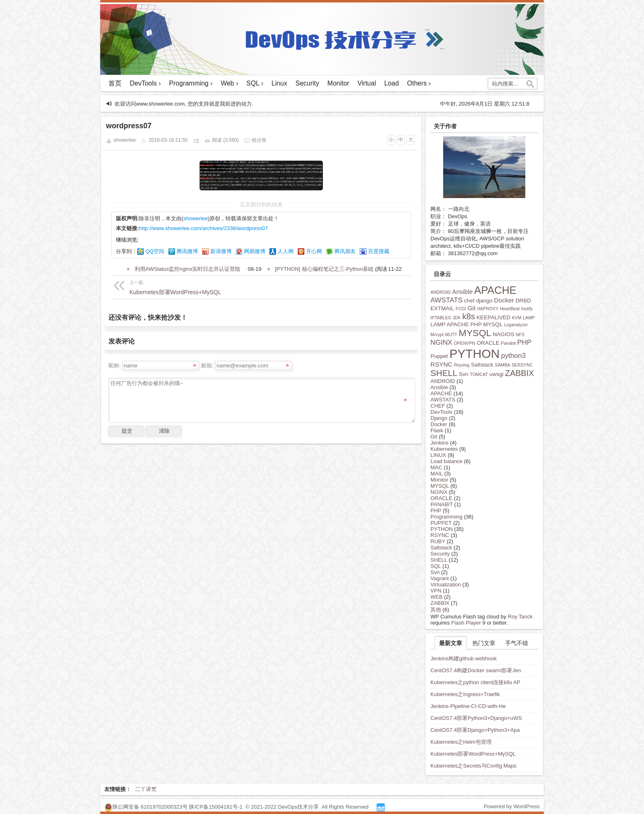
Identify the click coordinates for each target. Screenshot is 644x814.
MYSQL (475, 333)
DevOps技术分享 (299, 807)
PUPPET (441, 523)
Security (307, 83)
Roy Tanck (520, 617)
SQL (436, 566)
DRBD (523, 301)
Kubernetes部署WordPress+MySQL (180, 286)
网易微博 (255, 251)
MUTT (451, 334)
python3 (513, 356)
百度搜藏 (379, 251)
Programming (446, 517)
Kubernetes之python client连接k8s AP (475, 682)
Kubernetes (444, 449)
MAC (436, 467)
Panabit (508, 343)
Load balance (446, 461)
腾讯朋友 (345, 251)
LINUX (438, 455)
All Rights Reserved (345, 807)
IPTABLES (441, 318)
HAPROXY (488, 309)
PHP (524, 342)
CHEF (438, 406)
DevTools (441, 412)
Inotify (527, 309)
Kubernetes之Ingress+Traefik (465, 694)
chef (469, 301)
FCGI (461, 309)
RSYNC (442, 364)
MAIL (437, 474)
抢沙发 (259, 140)
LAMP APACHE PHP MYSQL (467, 324)
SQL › (255, 83)
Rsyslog (462, 365)
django (484, 301)
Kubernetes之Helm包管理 (461, 742)
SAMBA (503, 365)
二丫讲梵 (146, 789)
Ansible (462, 292)
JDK (457, 318)
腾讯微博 (187, 251)
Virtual (367, 83)
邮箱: (207, 365)
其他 (436, 610)
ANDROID (440, 292)
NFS (520, 334)
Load (391, 83)
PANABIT (442, 504)
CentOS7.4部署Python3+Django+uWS (476, 718)
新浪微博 (221, 251)
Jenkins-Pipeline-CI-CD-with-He (468, 706)
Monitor (338, 83)
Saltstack (482, 365)
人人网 (286, 251)
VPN (436, 591)
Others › (419, 83)
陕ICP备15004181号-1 (216, 807)
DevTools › (145, 83)
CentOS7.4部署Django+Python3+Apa (475, 730)
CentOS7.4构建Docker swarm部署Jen (476, 670)
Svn (463, 374)
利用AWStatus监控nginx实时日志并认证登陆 (187, 269)
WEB (437, 597)
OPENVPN (465, 343)
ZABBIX (520, 373)
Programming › (191, 83)
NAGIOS (504, 334)
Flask (437, 430)
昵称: (115, 365)
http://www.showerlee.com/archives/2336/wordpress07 (203, 228)
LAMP (529, 318)
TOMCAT (479, 374)
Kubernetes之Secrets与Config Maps (474, 766)
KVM (516, 318)
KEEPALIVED (493, 317)
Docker (504, 300)
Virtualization (446, 585)
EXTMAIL (442, 308)
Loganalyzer (516, 325)
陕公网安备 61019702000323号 (150, 807)
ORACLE (488, 343)
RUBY (438, 541)
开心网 (314, 251)
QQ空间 (155, 251)
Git (471, 308)
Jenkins (439, 443)
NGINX (441, 342)
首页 (115, 83)
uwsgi (497, 374)
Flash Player (466, 623)
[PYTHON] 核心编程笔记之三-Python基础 (324, 269)
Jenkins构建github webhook (463, 658)
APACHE (496, 290)
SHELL (444, 373)
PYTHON (474, 354)
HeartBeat (510, 309)
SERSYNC (522, 365)
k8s (469, 316)
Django (439, 418)
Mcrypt (437, 334)
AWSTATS (446, 300)
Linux (279, 83)
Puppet (439, 356)
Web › (229, 83)
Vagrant (440, 578)
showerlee (196, 218)
